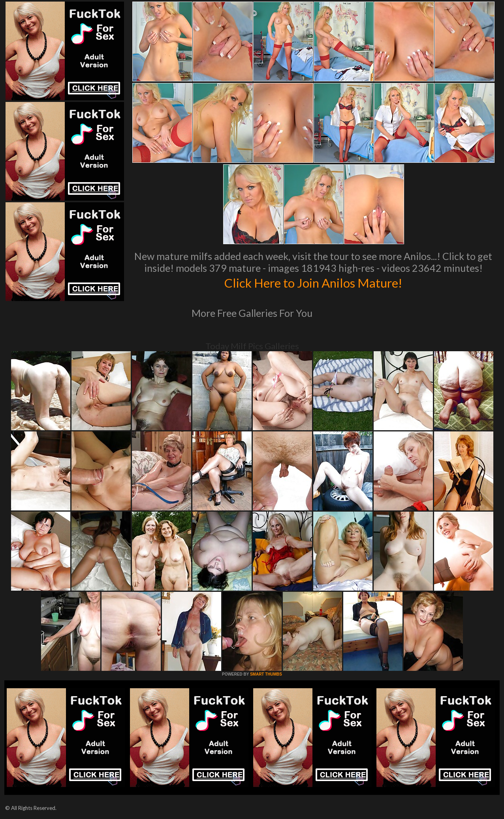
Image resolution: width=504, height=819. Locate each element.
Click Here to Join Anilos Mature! (313, 282)
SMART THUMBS (266, 674)
